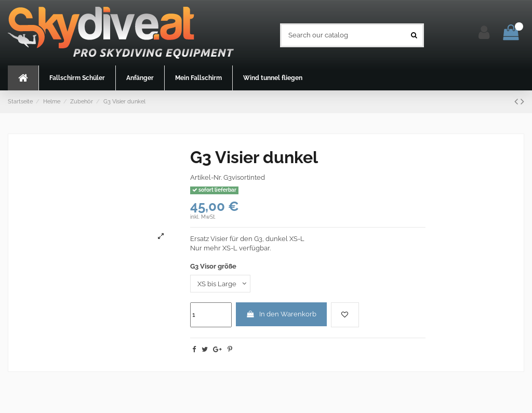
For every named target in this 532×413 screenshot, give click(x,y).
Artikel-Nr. (206, 177)
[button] (77, 78)
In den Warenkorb (281, 314)
